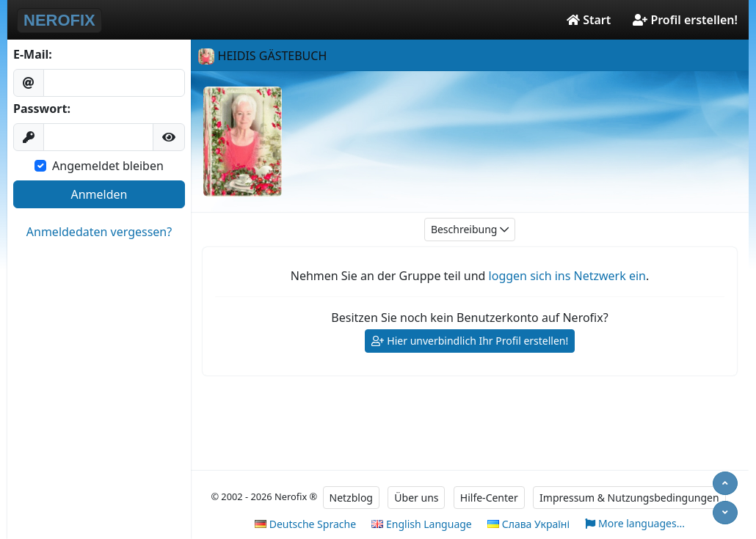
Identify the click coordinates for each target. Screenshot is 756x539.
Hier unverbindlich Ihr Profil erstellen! (470, 341)
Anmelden (99, 194)
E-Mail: (33, 54)
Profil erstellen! (685, 20)
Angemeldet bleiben (108, 166)
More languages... (635, 524)
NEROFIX (59, 20)
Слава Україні (528, 524)
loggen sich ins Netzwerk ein (567, 276)
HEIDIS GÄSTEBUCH (262, 56)
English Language (421, 524)
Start (589, 20)
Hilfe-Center (489, 498)
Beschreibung (470, 230)
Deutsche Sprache (305, 524)
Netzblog (351, 498)
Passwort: (42, 109)
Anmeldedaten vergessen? (99, 232)
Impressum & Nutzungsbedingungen (629, 498)
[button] (169, 137)
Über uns (416, 498)
